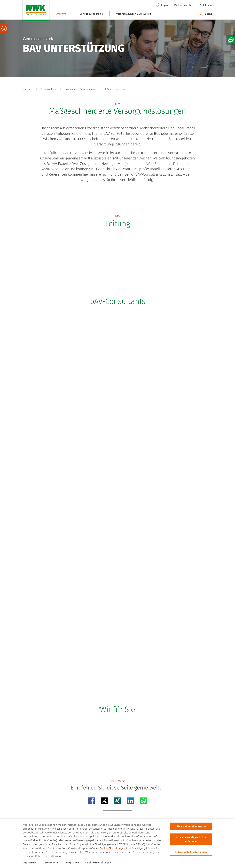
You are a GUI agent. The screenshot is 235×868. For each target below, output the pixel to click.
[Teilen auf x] (104, 801)
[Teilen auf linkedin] (131, 801)
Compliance (72, 862)
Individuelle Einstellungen (191, 852)
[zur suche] (206, 14)
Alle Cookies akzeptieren (191, 826)
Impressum (29, 862)
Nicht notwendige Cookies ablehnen (191, 839)
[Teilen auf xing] (117, 801)
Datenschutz (50, 862)
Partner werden (184, 5)
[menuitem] (61, 14)
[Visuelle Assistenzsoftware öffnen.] (4, 29)
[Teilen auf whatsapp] (144, 801)
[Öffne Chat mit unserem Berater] (231, 40)
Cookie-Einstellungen (112, 848)
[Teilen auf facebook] (91, 801)
